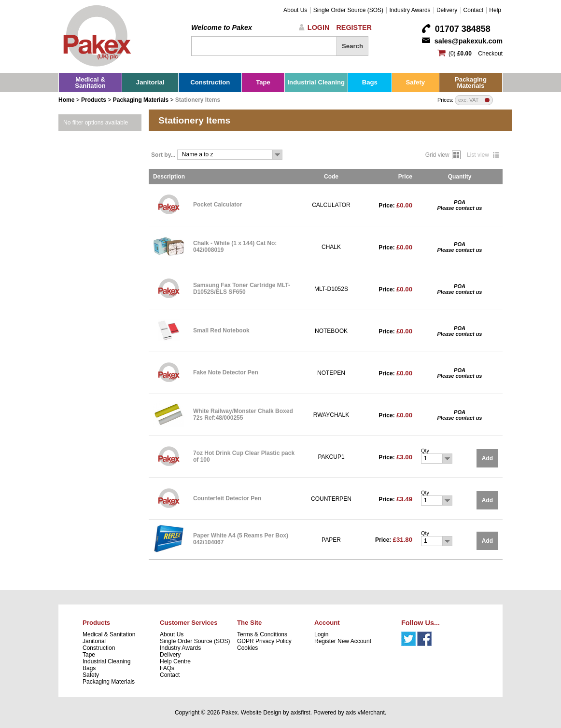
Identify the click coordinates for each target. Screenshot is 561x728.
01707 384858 (463, 29)
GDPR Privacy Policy (264, 641)
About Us (295, 10)
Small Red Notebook (221, 330)
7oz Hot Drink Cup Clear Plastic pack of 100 (244, 456)
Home (66, 100)
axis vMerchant (365, 713)
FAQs (167, 668)
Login (319, 27)
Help (495, 10)
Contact (473, 10)
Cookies (247, 648)
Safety (416, 82)
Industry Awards (410, 10)
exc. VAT (468, 100)
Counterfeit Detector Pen (227, 498)
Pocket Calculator (217, 205)
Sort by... (163, 155)
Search (352, 46)
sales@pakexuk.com (469, 41)
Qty (425, 451)
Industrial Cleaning (316, 82)
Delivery (447, 10)
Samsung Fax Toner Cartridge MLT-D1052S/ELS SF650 (242, 288)
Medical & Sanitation (90, 82)
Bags (370, 82)
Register (354, 27)
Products (94, 100)
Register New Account (343, 641)
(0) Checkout (476, 54)
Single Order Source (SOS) (348, 10)
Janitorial (150, 82)
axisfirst (301, 713)
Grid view (437, 155)
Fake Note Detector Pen (226, 372)
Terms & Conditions (262, 634)
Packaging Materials (471, 82)
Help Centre (175, 661)
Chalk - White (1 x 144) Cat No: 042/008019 (235, 247)
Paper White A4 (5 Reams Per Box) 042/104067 (241, 539)
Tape (263, 82)
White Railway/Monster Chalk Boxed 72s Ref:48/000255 (243, 414)
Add (487, 458)
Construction (210, 82)
